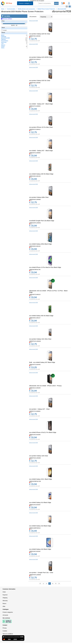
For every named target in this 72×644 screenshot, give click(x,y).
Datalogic (4, 37)
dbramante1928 (62, 9)
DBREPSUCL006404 (35, 341)
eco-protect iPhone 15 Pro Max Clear (41, 127)
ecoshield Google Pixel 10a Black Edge (42, 221)
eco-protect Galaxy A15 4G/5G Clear (41, 57)
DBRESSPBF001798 (35, 481)
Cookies (5, 631)
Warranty (5, 601)
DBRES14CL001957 (35, 505)
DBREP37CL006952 (35, 411)
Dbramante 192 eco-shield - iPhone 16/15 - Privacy (45, 386)
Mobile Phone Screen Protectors (46, 9)
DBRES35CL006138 (35, 176)
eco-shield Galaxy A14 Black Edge (40, 502)
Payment (5, 595)
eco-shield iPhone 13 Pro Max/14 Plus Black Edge (45, 267)
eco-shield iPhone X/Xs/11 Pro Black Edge (43, 432)
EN (70, 6)
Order (4, 592)
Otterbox (3, 39)
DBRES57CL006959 (35, 153)
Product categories (8, 612)
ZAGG (3, 46)
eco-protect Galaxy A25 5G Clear (40, 34)
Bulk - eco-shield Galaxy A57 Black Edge (42, 362)
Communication (11, 9)
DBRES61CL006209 (35, 388)
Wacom (3, 45)
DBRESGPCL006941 (35, 223)
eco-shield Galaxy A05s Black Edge (40, 244)
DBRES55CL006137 (35, 318)
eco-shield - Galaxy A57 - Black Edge (41, 151)
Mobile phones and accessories (26, 9)
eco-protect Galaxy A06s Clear (39, 197)
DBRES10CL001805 (35, 435)
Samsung (4, 42)
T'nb (2, 44)
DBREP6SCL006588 (35, 199)
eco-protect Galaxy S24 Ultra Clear (40, 339)
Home (3, 9)
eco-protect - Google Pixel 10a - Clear (41, 572)
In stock (4, 30)
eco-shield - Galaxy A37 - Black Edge (41, 104)
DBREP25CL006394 (35, 36)
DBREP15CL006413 (35, 59)
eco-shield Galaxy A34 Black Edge (40, 549)
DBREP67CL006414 (35, 129)
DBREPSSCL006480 (35, 458)
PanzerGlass (5, 41)
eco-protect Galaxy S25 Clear (39, 456)
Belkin (3, 35)
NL (67, 6)
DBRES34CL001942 (35, 551)
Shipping (5, 598)
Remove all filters (7, 19)
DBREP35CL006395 (35, 83)
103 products (33, 17)
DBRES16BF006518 (35, 528)
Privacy (5, 628)
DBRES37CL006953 (35, 106)
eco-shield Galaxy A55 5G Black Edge (41, 316)
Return (4, 604)
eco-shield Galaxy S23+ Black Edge (41, 479)
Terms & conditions (8, 634)
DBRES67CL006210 (35, 294)
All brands (5, 615)
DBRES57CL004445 (35, 365)
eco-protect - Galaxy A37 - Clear (39, 409)
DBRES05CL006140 (35, 246)
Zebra (3, 48)
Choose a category (25, 3)
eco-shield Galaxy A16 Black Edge (40, 526)
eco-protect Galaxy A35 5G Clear (40, 80)
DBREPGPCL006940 (35, 575)
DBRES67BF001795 (35, 270)
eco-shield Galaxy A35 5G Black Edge (41, 174)
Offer (4, 606)
